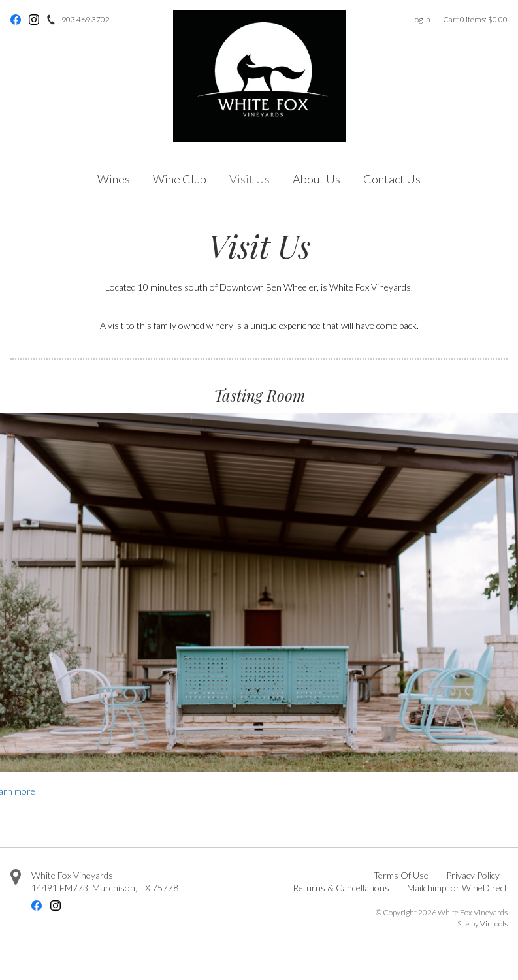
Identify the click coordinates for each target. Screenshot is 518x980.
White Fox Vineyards (72, 875)
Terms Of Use (401, 875)
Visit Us (250, 179)
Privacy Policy (473, 875)
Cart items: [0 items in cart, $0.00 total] (475, 19)
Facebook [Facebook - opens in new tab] (16, 20)
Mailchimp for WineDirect (457, 888)
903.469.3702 (86, 19)
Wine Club (180, 179)
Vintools (494, 924)
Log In (421, 19)
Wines (114, 179)
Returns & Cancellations (341, 888)
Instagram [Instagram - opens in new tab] (34, 20)
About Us (316, 179)
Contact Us (392, 179)
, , (105, 888)
